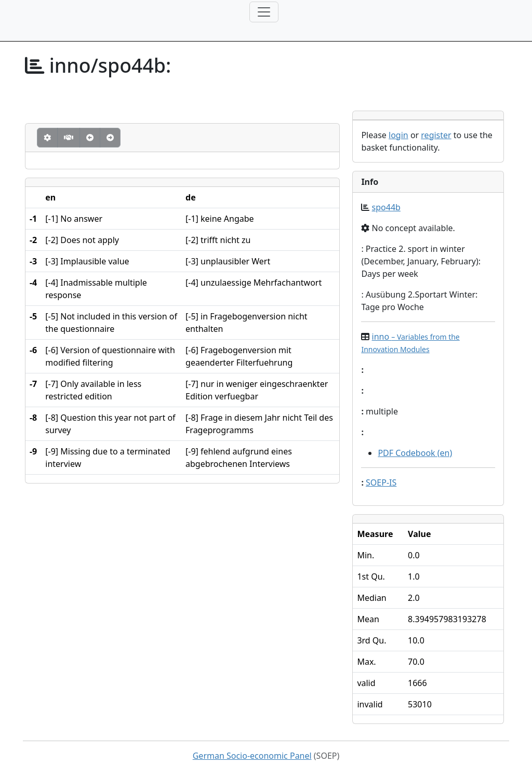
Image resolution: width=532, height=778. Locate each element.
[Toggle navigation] (264, 12)
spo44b (386, 207)
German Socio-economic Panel (252, 756)
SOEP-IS (381, 482)
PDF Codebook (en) (415, 453)
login (398, 135)
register (436, 135)
